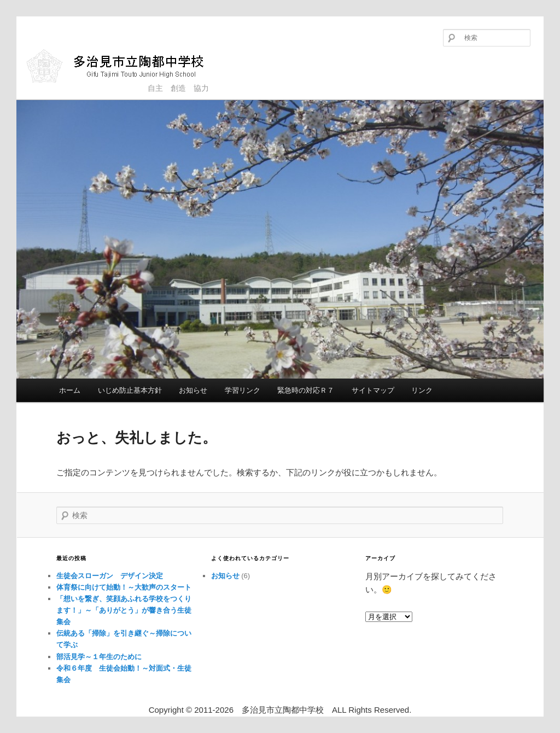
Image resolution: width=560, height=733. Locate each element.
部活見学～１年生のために (99, 657)
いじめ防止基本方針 (130, 390)
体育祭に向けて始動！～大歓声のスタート (124, 587)
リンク (422, 390)
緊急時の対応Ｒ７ (306, 390)
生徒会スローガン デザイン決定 (110, 576)
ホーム (70, 390)
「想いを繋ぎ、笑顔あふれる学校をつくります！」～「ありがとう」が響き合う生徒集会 (124, 610)
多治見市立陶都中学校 (123, 65)
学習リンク (243, 390)
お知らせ (193, 390)
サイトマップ (373, 390)
